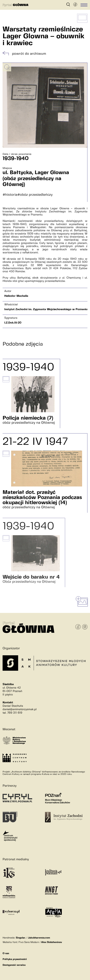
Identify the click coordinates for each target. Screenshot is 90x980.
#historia (10, 195)
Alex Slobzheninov (52, 942)
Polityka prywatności (15, 959)
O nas (6, 953)
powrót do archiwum (29, 54)
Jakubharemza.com (39, 938)
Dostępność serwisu (14, 965)
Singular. (21, 938)
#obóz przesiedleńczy (35, 195)
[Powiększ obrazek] (7, 67)
